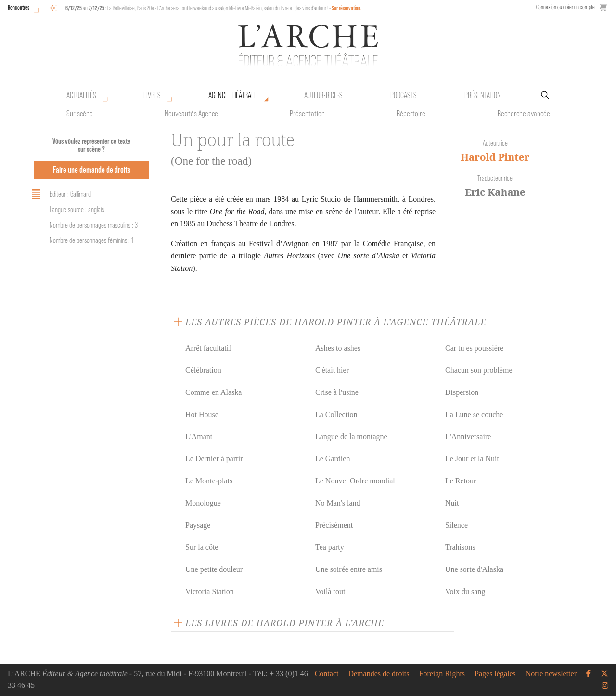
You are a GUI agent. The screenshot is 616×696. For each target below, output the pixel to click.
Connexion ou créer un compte (565, 7)
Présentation (307, 114)
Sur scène (80, 114)
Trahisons (460, 547)
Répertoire (411, 114)
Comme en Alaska (213, 392)
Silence (456, 525)
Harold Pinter (495, 157)
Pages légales (495, 674)
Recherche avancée (524, 114)
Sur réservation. (347, 8)
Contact (327, 674)
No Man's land (338, 503)
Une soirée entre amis (349, 569)
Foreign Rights (442, 674)
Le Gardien (333, 459)
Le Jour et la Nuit (472, 459)
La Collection (336, 414)
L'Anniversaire (468, 437)
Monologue (203, 503)
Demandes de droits (379, 674)
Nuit (452, 503)
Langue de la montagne (351, 437)
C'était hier (332, 370)
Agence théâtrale (233, 95)
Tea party (330, 547)
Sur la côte (202, 547)
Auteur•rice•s (323, 95)
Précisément (334, 525)
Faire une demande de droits (92, 170)
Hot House (202, 414)
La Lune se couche (474, 414)
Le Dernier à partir (214, 459)
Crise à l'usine (337, 392)
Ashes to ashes (338, 348)
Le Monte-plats (209, 481)
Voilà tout (330, 591)
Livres (152, 95)
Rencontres (19, 7)
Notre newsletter (551, 674)
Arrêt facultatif (208, 348)
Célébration (203, 370)
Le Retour (461, 481)
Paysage (198, 525)
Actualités (81, 95)
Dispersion (462, 392)
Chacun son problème (479, 370)
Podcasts (404, 95)
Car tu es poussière (474, 348)
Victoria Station (210, 591)
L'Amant (199, 437)
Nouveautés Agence (191, 114)
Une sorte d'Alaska (474, 569)
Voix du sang (465, 591)
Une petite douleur (214, 569)
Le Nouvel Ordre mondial (355, 481)
